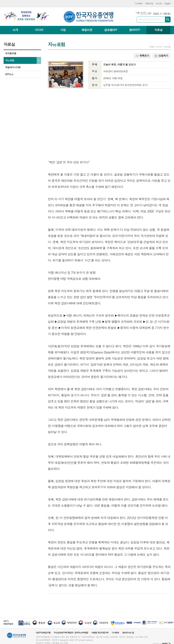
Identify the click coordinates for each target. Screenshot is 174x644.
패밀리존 (87, 30)
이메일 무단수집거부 (100, 633)
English (168, 3)
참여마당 (134, 30)
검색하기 (168, 19)
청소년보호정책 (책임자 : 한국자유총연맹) (71, 633)
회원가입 (149, 3)
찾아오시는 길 (128, 633)
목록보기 (142, 56)
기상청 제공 (143, 15)
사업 (63, 30)
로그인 (159, 3)
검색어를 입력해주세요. (149, 19)
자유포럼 (10, 60)
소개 (15, 30)
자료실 (158, 30)
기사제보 (139, 3)
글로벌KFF (111, 30)
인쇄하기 (161, 56)
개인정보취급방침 (43, 633)
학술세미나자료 (13, 67)
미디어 (39, 30)
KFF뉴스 (9, 74)
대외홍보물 (11, 53)
